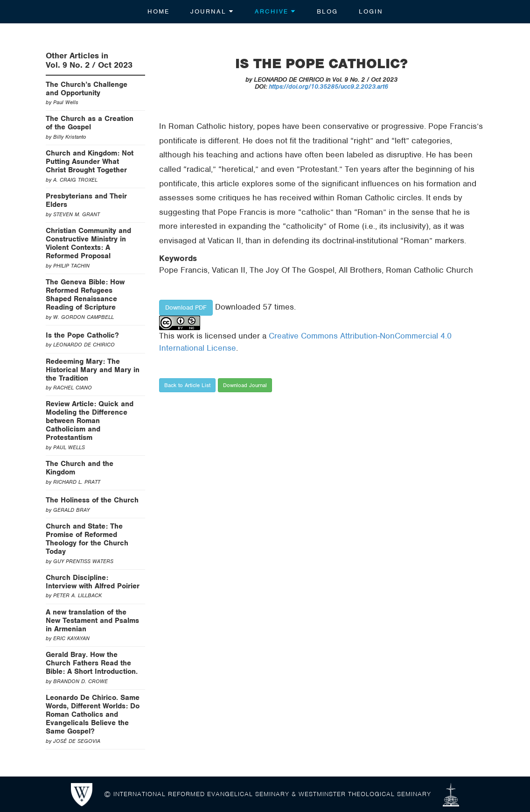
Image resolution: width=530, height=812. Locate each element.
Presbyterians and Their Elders (86, 200)
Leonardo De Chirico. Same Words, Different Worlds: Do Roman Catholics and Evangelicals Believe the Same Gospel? (93, 714)
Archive (275, 11)
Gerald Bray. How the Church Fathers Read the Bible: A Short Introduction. (92, 663)
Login (371, 11)
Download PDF (186, 307)
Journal (212, 11)
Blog (327, 11)
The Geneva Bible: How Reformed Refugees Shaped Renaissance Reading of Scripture (85, 295)
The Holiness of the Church (92, 500)
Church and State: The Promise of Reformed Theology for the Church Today (87, 539)
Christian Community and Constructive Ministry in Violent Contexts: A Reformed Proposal (88, 243)
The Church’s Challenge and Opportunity (87, 89)
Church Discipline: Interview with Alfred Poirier (93, 582)
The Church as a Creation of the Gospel (90, 123)
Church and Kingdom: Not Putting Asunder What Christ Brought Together (90, 162)
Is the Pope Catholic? (82, 335)
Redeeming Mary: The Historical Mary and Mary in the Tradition (93, 370)
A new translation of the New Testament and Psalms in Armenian (92, 621)
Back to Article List (187, 385)
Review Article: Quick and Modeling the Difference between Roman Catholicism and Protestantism (90, 421)
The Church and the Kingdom (80, 468)
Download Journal (245, 385)
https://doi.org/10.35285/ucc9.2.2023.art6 (328, 87)
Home (158, 11)
